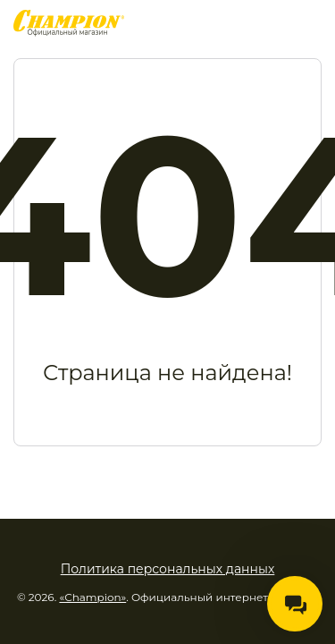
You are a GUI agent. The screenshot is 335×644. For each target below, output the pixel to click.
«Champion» (92, 597)
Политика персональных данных (168, 569)
